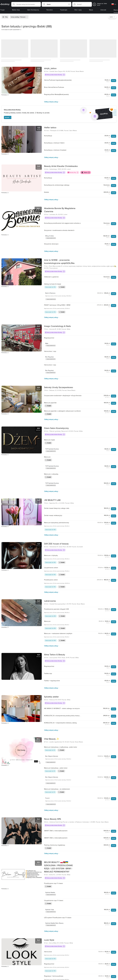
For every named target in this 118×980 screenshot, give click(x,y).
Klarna (86, 172)
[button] (26, 4)
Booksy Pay (73, 172)
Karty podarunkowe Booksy (55, 75)
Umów (114, 81)
